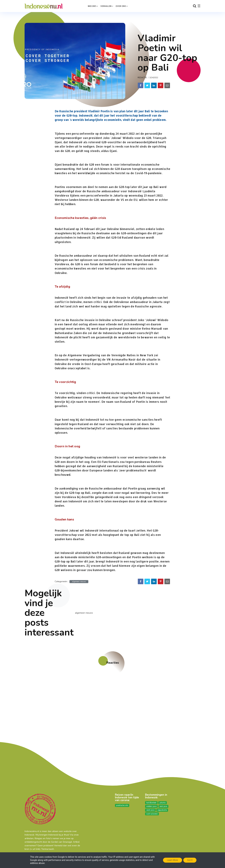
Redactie (142, 78)
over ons (121, 6)
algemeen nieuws (79, 582)
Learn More (173, 860)
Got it (190, 860)
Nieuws (92, 6)
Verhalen (106, 6)
